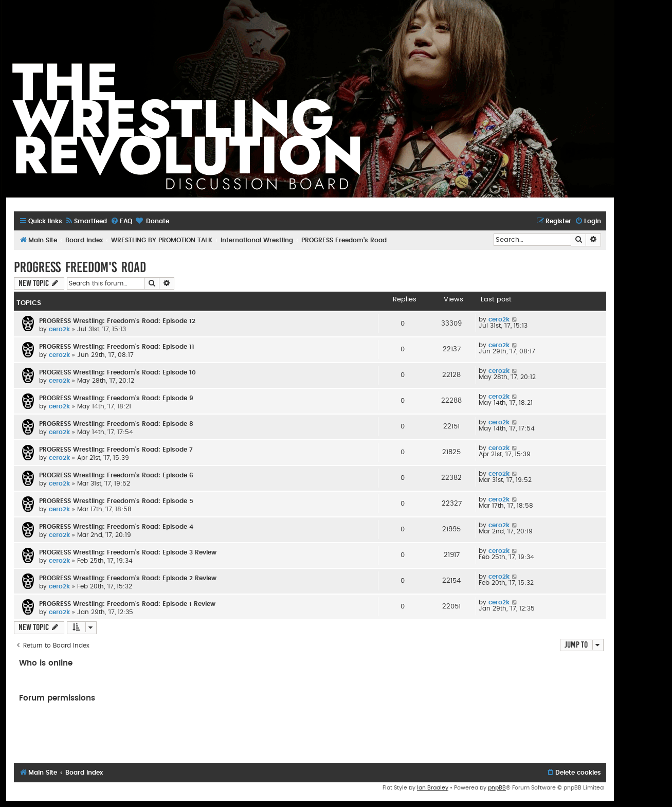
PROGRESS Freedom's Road (80, 267)
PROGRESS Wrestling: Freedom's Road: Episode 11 (117, 347)
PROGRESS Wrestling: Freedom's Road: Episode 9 (116, 398)
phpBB (497, 788)
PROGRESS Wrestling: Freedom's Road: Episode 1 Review (127, 604)
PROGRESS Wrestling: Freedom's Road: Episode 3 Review (128, 552)
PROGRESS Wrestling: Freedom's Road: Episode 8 (116, 424)
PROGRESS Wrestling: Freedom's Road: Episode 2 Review (128, 578)
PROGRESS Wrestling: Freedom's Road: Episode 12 (117, 321)
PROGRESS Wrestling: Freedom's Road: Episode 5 (116, 501)
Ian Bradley (433, 788)
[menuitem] (86, 221)
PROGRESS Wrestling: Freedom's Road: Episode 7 (116, 450)
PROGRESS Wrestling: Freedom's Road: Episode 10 (117, 372)
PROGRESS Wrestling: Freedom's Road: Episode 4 (116, 527)
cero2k (59, 329)
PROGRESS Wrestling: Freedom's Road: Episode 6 (116, 475)
